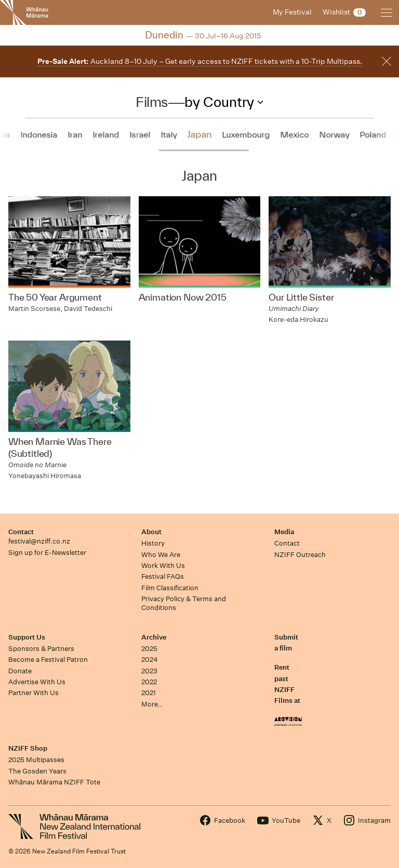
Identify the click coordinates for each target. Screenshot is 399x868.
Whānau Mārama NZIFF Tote (54, 782)
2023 (149, 671)
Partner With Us (34, 693)
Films (152, 102)
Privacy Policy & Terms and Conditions (184, 603)
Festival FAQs (163, 577)
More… (152, 704)
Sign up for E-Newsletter (47, 553)
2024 (150, 660)
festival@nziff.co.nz (39, 541)
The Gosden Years (37, 771)
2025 (149, 649)
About (151, 532)
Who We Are (161, 555)
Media (284, 532)
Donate (20, 671)
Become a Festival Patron (48, 660)
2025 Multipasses (36, 760)
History (153, 543)
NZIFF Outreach (300, 555)
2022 (149, 682)
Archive (154, 637)
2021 (149, 693)
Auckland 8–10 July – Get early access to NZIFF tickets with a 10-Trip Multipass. (200, 61)
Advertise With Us (37, 682)
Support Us (27, 637)
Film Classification (170, 588)
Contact (21, 532)
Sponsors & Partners (41, 649)
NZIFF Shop (28, 748)
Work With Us (163, 566)
